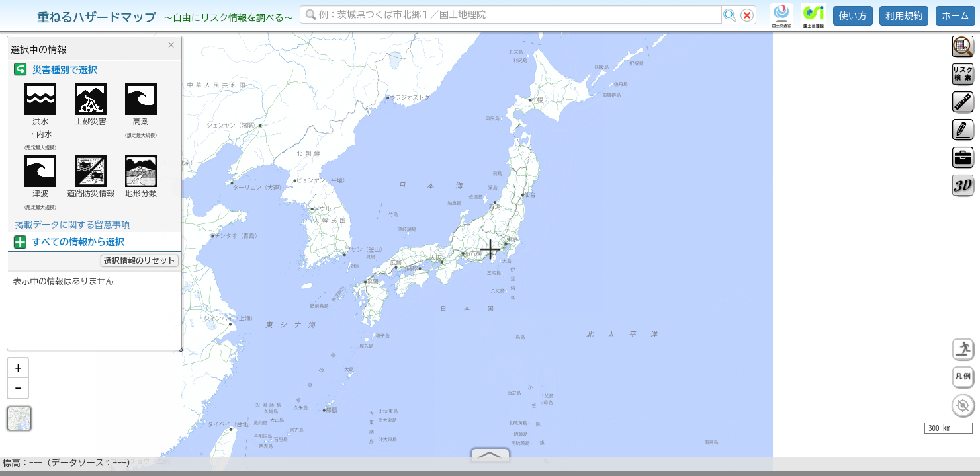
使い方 (853, 16)
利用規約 (904, 16)
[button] (18, 374)
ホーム (956, 16)
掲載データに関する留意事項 (72, 225)
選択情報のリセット (140, 260)
